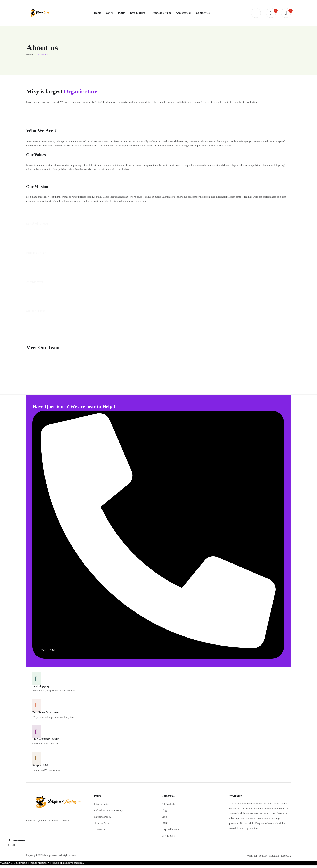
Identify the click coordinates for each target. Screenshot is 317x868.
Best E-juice (168, 836)
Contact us (100, 829)
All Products (168, 804)
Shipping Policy (102, 817)
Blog (164, 810)
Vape (164, 817)
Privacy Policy (102, 804)
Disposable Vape (170, 829)
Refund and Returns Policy (108, 810)
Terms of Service (103, 823)
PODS (165, 823)
